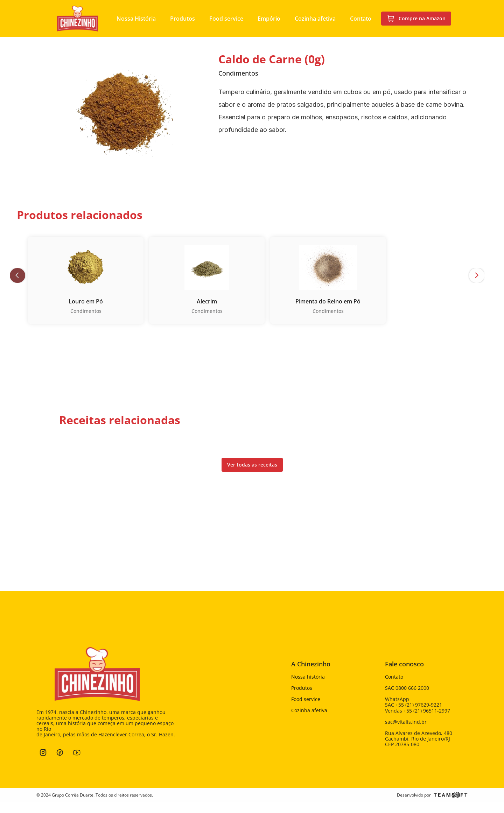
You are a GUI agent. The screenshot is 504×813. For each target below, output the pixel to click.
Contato (394, 677)
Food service (306, 699)
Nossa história (308, 677)
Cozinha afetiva (309, 710)
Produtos (302, 688)
